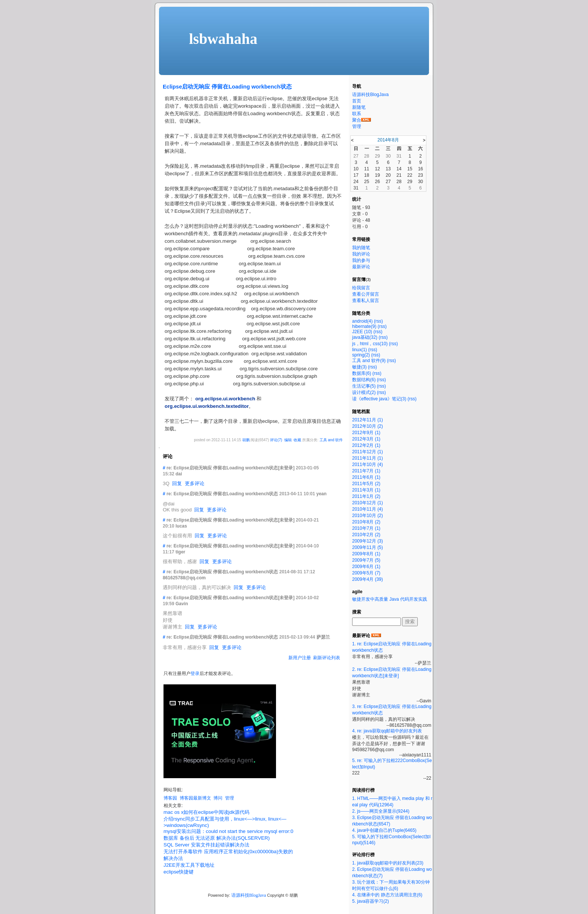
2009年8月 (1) (366, 554)
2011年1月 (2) (366, 496)
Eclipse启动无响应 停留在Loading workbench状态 (227, 87)
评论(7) (276, 440)
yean (321, 494)
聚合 (357, 120)
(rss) (378, 321)
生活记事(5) (364, 386)
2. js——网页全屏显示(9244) (381, 811)
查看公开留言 (366, 294)
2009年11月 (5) (367, 547)
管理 (229, 798)
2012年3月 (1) (366, 439)
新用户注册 (300, 658)
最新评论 (361, 267)
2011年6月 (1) (366, 477)
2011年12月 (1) (367, 452)
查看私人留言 (366, 301)
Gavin (182, 604)
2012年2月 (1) (366, 445)
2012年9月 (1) (366, 433)
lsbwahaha (223, 39)
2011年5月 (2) (366, 484)
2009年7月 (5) (366, 560)
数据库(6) (362, 373)
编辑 (288, 440)
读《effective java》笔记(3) (379, 399)
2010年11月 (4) (367, 509)
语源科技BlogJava (249, 895)
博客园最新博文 (195, 798)
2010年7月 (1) (366, 528)
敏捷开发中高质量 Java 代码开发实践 (390, 599)
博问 (218, 798)
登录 (195, 673)
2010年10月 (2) (367, 516)
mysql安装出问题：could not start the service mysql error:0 (228, 831)
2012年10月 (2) (367, 426)
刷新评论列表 (327, 658)
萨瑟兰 (323, 637)
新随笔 (359, 107)
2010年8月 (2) (366, 522)
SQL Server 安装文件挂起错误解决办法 (206, 845)
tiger (180, 552)
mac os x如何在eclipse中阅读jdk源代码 (206, 812)
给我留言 (361, 288)
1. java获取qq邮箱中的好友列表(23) (388, 863)
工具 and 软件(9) (369, 361)
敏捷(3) (359, 367)
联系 (357, 114)
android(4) (362, 321)
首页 (357, 101)
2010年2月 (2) (366, 535)
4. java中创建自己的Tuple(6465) (384, 830)
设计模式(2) (364, 392)
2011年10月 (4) (367, 465)
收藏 (297, 440)
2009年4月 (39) (367, 579)
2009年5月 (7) (366, 573)
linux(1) (359, 350)
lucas (181, 526)
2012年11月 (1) (367, 420)
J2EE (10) (362, 332)
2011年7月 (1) (366, 471)
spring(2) (361, 355)
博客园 (170, 798)
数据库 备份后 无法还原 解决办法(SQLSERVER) (217, 838)
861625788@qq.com (184, 578)
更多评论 (195, 483)
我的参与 (361, 260)
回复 (177, 483)
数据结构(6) (364, 380)
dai (179, 474)
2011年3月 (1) (366, 490)
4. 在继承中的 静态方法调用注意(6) (387, 895)
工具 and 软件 (331, 440)
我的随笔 (361, 248)
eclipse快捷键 (179, 872)
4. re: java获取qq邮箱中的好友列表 (387, 731)
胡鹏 (246, 440)
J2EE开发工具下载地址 (189, 865)
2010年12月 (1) (367, 503)
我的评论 (361, 254)
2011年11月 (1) (367, 458)
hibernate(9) (364, 326)
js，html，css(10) (370, 344)
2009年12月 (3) (367, 541)
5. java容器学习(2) (370, 901)
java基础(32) (365, 337)
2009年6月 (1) (366, 567)
